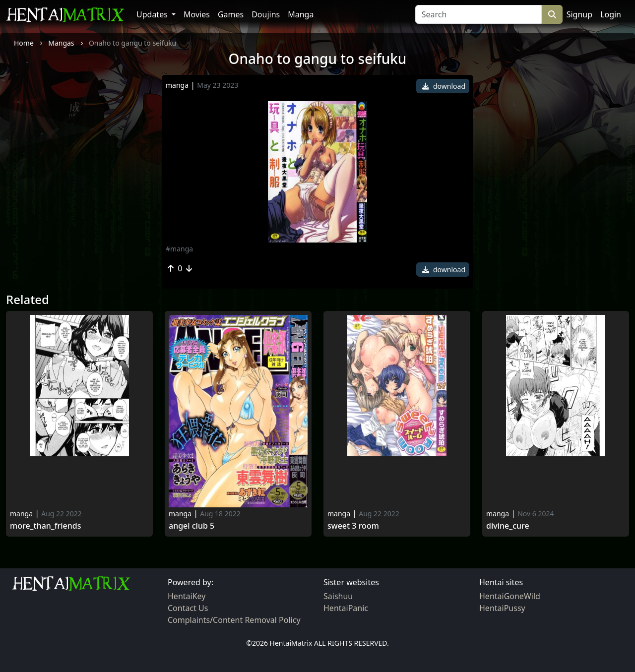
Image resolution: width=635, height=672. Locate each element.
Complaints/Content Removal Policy (234, 620)
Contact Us (188, 608)
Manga (301, 14)
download (444, 86)
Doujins (266, 14)
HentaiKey (187, 596)
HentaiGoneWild (510, 596)
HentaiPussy (502, 608)
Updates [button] (153, 14)
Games (231, 14)
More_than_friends (46, 526)
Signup (579, 14)
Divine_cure (508, 526)
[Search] (478, 14)
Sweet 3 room (353, 526)
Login (611, 14)
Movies (197, 14)
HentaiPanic (346, 608)
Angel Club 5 (191, 526)
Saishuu (338, 596)
